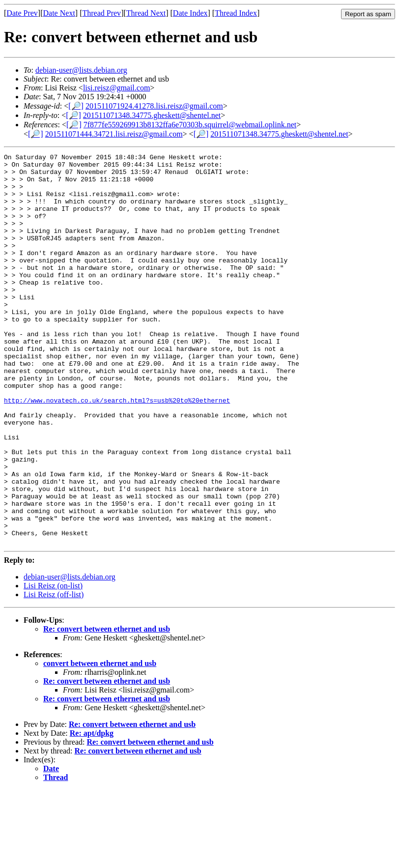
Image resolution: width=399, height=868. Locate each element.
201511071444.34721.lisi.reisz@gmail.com (114, 134)
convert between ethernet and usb (100, 741)
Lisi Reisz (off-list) (54, 673)
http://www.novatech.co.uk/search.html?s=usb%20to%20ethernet (117, 450)
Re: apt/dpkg (92, 811)
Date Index (190, 13)
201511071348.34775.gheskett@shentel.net (152, 115)
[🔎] (76, 106)
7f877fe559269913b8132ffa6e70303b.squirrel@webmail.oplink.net (190, 125)
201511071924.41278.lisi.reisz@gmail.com (154, 106)
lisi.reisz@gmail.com (116, 88)
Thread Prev (101, 13)
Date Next (59, 13)
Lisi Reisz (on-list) (53, 664)
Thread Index (236, 13)
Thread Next (146, 13)
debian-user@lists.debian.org (81, 70)
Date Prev (22, 13)
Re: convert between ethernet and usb (107, 707)
